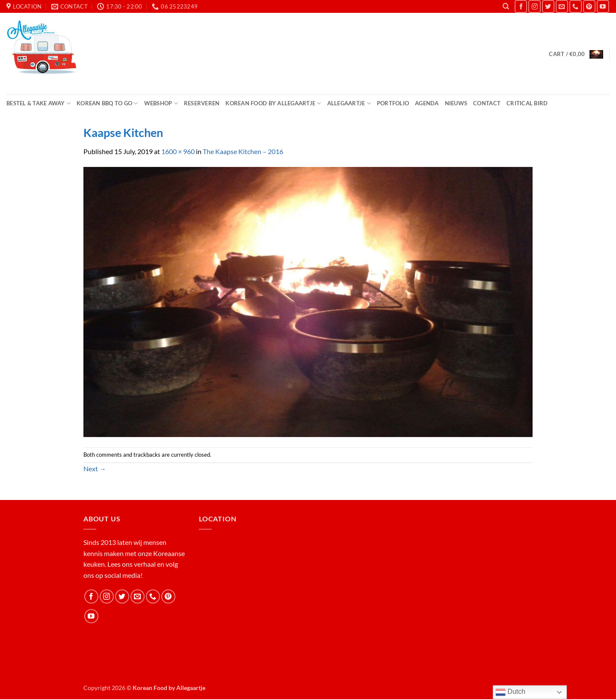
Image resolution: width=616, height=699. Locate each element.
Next (95, 468)
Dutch (510, 692)
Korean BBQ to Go (107, 103)
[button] (576, 54)
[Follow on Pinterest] (589, 6)
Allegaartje (349, 103)
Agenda (427, 103)
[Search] (506, 6)
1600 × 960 (178, 151)
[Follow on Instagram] (535, 6)
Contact (487, 103)
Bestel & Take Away (38, 103)
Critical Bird (527, 103)
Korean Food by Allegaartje (273, 103)
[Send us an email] (562, 6)
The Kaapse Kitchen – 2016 (243, 151)
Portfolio (393, 103)
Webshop (161, 103)
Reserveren (202, 103)
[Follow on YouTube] (603, 6)
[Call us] (576, 6)
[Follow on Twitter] (548, 6)
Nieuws (456, 103)
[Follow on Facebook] (521, 6)
